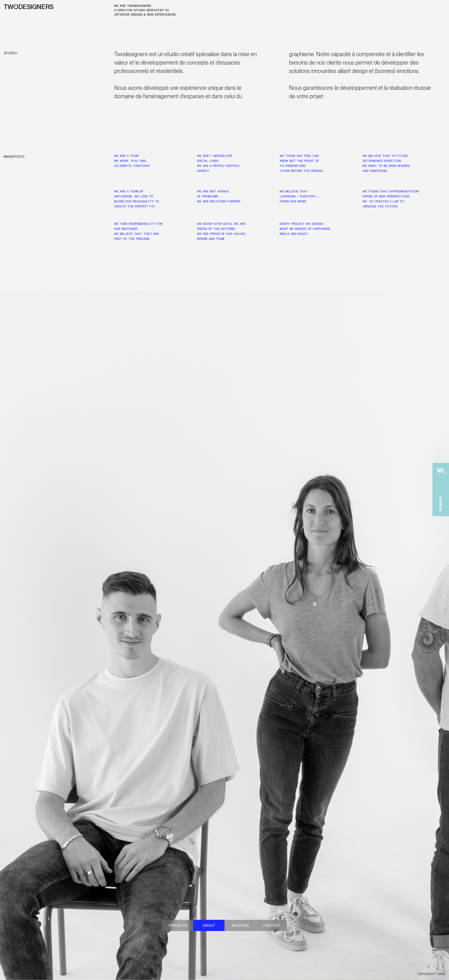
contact (271, 925)
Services (240, 925)
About (209, 925)
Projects (178, 925)
